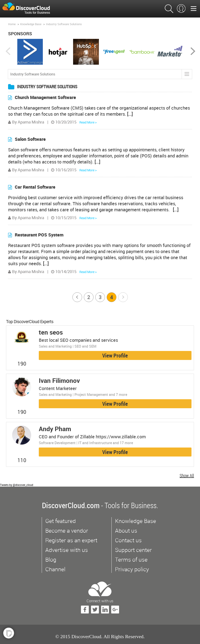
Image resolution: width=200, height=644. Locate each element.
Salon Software (30, 139)
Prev (78, 297)
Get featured (61, 521)
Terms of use (131, 559)
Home (12, 24)
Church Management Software (45, 97)
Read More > (88, 122)
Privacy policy (132, 569)
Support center (133, 550)
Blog (51, 559)
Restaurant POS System (39, 235)
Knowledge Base (31, 24)
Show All (187, 475)
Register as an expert (71, 540)
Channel (55, 569)
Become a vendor (67, 530)
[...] (130, 114)
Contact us (128, 540)
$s (29, 9)
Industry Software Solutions (64, 24)
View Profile (115, 355)
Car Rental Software (35, 187)
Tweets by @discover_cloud (17, 485)
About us (126, 530)
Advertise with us (67, 550)
